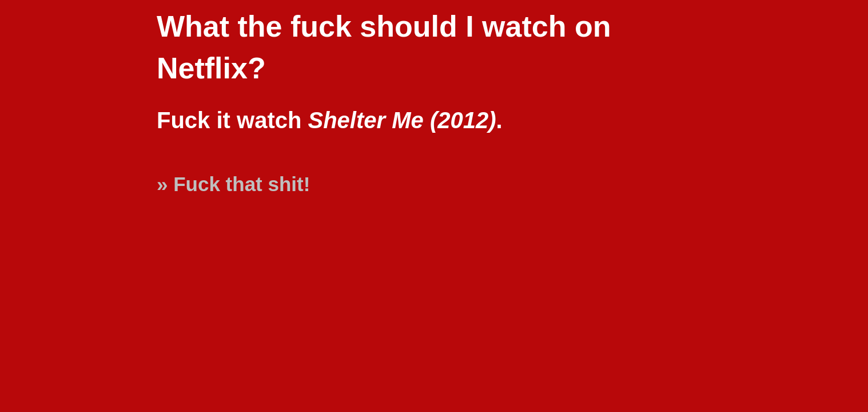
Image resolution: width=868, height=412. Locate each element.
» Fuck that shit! (233, 184)
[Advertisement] (817, 367)
